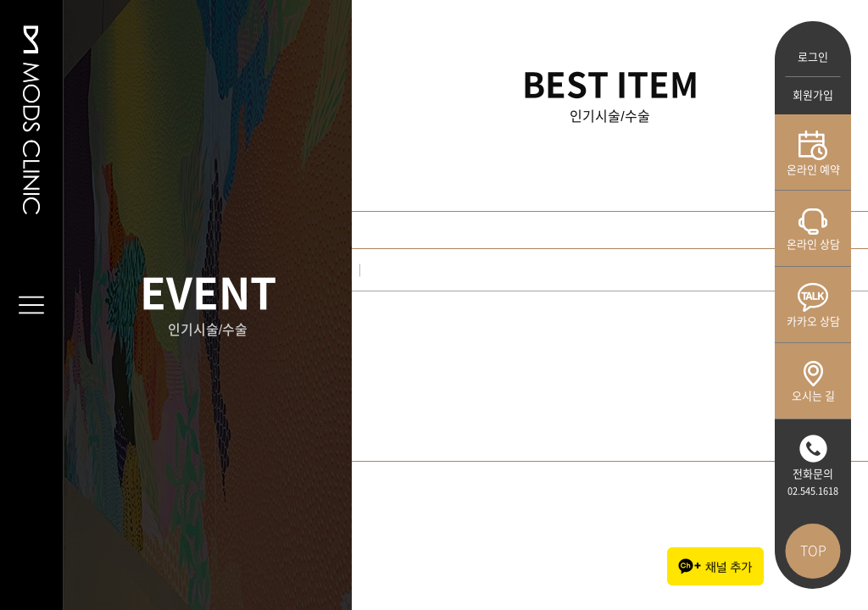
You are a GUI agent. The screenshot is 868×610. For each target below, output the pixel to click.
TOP (813, 551)
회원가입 (813, 95)
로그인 (813, 57)
